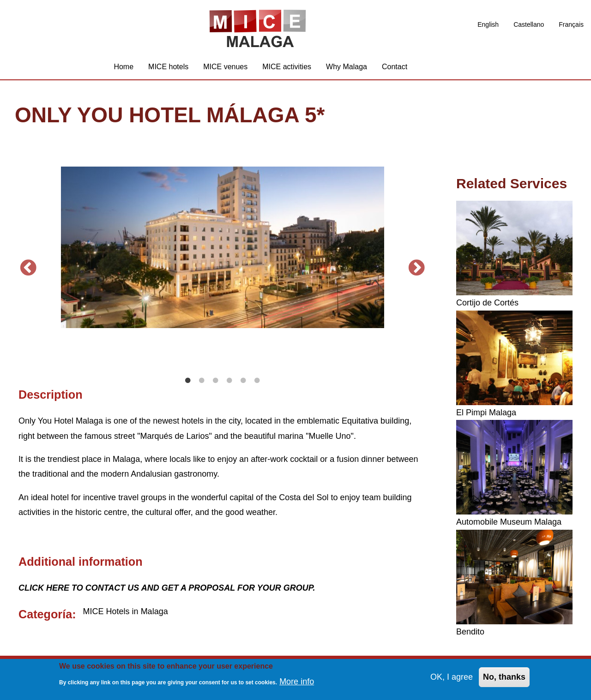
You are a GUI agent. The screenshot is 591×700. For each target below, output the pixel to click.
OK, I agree (452, 677)
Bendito (470, 632)
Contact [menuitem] (395, 67)
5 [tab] (243, 381)
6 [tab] (257, 381)
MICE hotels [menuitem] (168, 67)
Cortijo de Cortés (487, 303)
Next (417, 268)
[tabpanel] (223, 247)
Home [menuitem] (124, 67)
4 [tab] (229, 381)
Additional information (81, 562)
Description (51, 395)
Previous (28, 268)
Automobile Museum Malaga (509, 522)
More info (297, 682)
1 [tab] (188, 381)
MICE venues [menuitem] (225, 67)
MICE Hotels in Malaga (126, 611)
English (488, 24)
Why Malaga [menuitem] (347, 67)
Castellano (529, 24)
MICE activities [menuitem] (287, 67)
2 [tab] (202, 381)
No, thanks (504, 677)
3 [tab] (216, 381)
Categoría (45, 614)
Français (571, 24)
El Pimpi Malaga (486, 413)
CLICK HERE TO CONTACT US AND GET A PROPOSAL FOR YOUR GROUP (166, 588)
